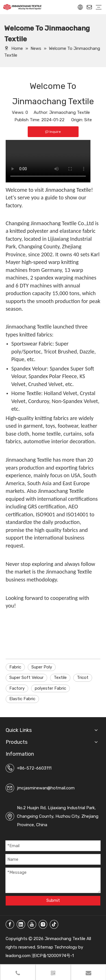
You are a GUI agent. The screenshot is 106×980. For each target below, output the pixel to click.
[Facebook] (10, 924)
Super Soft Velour (26, 678)
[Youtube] (32, 924)
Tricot (83, 678)
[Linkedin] (21, 924)
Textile (60, 678)
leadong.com (18, 956)
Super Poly (42, 667)
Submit (53, 901)
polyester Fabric (50, 688)
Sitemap (45, 947)
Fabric (15, 667)
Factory (17, 688)
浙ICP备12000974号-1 (53, 956)
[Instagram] (43, 924)
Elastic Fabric (22, 699)
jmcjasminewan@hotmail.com (46, 788)
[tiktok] (54, 924)
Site (88, 120)
